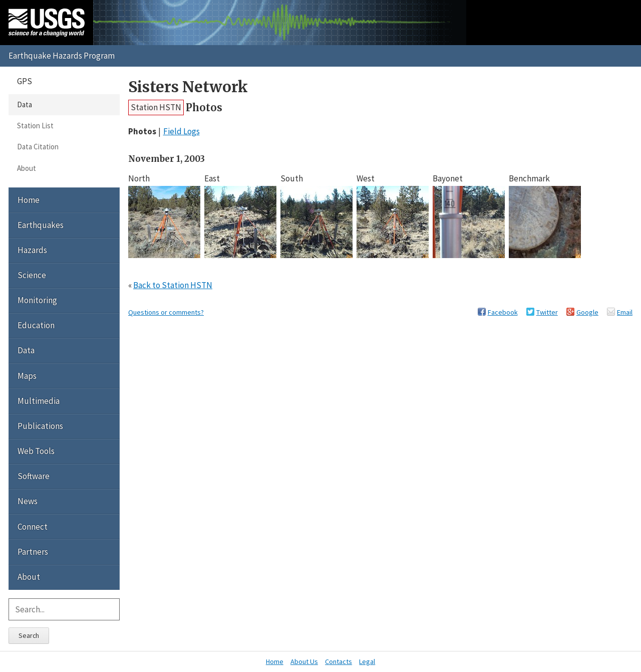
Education (36, 325)
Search (29, 635)
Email (625, 312)
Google (587, 312)
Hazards (32, 250)
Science (32, 275)
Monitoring (37, 300)
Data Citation (38, 147)
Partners (33, 552)
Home (29, 200)
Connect (33, 527)
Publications (40, 426)
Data (25, 104)
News (28, 501)
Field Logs (182, 131)
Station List (35, 126)
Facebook (503, 312)
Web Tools (36, 451)
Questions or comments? (166, 312)
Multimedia (39, 401)
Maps (27, 376)
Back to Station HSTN (173, 285)
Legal (367, 661)
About (27, 168)
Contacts (339, 661)
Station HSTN (156, 107)
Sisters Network (188, 87)
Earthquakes (41, 225)
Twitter (547, 312)
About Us (304, 661)
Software (34, 476)
